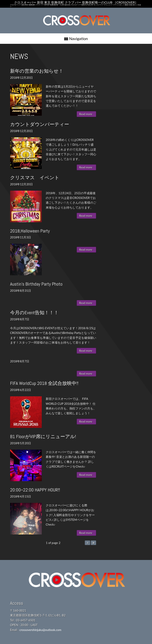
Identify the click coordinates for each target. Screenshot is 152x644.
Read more (86, 114)
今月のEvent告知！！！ (34, 313)
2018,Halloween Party (30, 231)
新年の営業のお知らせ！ (37, 71)
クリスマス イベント (35, 178)
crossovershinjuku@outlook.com (40, 630)
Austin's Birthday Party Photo (36, 284)
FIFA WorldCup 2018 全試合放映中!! (44, 383)
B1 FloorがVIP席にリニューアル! (43, 436)
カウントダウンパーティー (40, 124)
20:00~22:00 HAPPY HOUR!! (35, 490)
